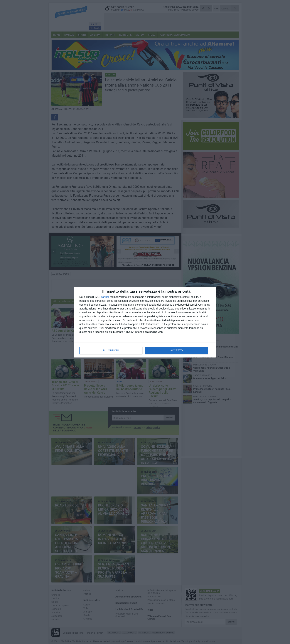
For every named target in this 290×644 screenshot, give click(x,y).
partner (105, 297)
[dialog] (145, 322)
